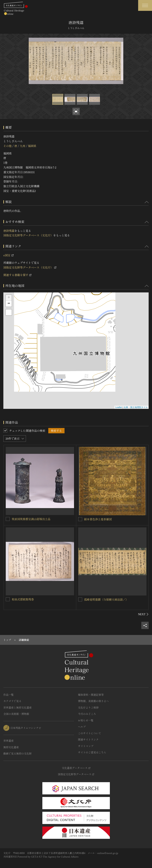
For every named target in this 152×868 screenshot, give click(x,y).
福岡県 (32, 146)
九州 (23, 146)
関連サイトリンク (88, 739)
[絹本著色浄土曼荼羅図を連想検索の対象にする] (80, 519)
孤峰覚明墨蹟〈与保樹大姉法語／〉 (106, 599)
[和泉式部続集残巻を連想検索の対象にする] (8, 599)
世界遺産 (9, 741)
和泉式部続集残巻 (23, 599)
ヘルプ (82, 727)
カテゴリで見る (12, 701)
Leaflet (119, 407)
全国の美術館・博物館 (16, 714)
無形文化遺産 (11, 747)
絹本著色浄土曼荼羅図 (98, 519)
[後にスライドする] (143, 614)
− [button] (9, 304)
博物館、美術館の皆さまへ (93, 701)
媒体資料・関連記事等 (91, 695)
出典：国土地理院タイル (136, 407)
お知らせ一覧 (86, 720)
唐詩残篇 (9, 231)
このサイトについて (90, 733)
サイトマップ (86, 746)
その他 (8, 146)
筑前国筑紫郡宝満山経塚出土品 (31, 519)
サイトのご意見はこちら (92, 752)
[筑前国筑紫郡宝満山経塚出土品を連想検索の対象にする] (8, 519)
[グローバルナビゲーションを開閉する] (145, 5)
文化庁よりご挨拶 (88, 707)
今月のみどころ (87, 714)
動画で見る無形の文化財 (18, 753)
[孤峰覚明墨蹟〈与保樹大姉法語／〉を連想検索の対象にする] (80, 599)
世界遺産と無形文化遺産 (18, 707)
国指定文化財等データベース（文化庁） (28, 235)
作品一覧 (9, 695)
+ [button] (9, 298)
